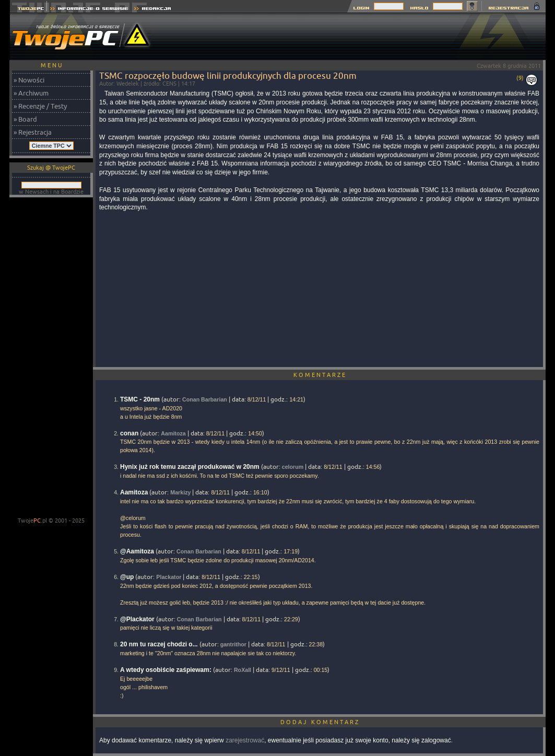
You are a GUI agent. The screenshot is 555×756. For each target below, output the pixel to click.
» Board (25, 119)
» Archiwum (31, 93)
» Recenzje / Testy (40, 106)
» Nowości (29, 80)
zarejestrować (245, 740)
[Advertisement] (356, 37)
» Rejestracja (33, 132)
